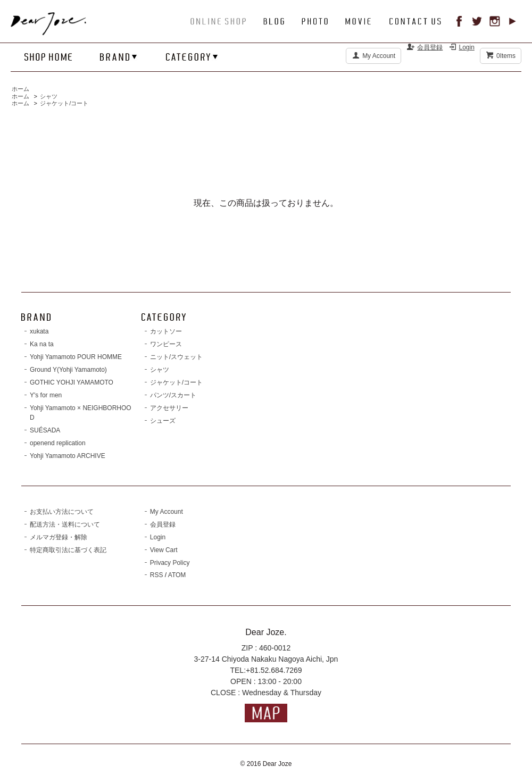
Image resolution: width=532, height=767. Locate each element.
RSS (157, 575)
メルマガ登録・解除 (59, 537)
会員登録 (430, 47)
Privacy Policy (170, 563)
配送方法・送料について (65, 524)
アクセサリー (169, 408)
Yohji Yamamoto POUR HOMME (76, 357)
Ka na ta (42, 344)
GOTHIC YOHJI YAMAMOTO (72, 382)
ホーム (20, 89)
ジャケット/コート (64, 103)
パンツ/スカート (173, 395)
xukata (39, 331)
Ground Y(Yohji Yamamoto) (68, 370)
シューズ (163, 421)
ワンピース (166, 344)
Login (467, 47)
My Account (379, 56)
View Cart (164, 550)
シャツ (49, 96)
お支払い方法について (62, 512)
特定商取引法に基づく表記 (68, 550)
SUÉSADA (45, 430)
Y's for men (46, 395)
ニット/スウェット (176, 357)
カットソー (166, 331)
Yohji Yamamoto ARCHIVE (68, 456)
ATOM (177, 575)
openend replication (58, 443)
